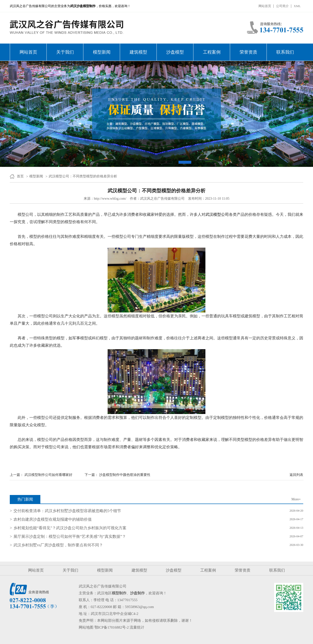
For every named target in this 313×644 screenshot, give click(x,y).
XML (297, 6)
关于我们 (65, 52)
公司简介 (282, 6)
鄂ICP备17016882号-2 (112, 627)
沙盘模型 (175, 52)
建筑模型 (138, 52)
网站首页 (265, 6)
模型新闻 (102, 52)
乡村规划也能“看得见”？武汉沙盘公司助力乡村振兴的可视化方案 (70, 528)
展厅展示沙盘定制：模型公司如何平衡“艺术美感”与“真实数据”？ (70, 536)
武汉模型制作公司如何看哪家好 (48, 475)
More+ (296, 499)
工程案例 (212, 52)
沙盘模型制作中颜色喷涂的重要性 (125, 475)
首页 (20, 176)
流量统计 (137, 627)
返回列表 (296, 475)
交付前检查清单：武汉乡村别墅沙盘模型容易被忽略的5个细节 (67, 511)
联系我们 (285, 52)
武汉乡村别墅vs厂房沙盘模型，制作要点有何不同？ (58, 545)
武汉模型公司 (217, 214)
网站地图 (86, 627)
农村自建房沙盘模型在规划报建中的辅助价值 (53, 519)
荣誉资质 (248, 52)
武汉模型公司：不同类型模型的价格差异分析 (83, 176)
